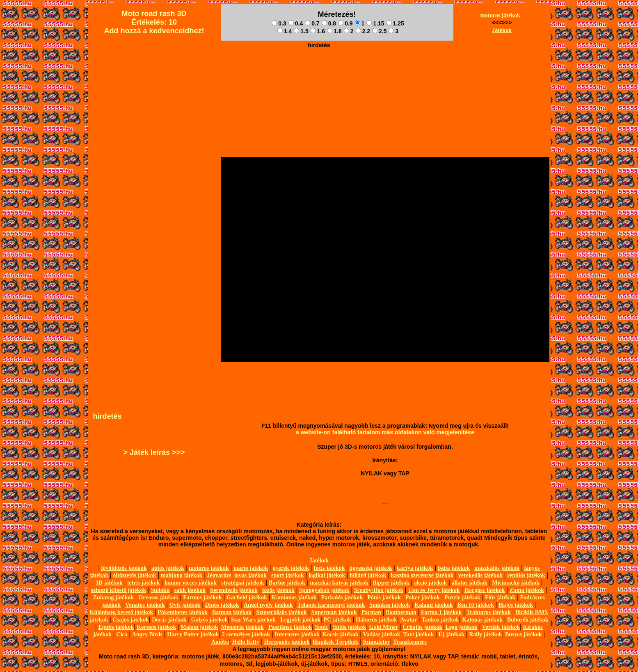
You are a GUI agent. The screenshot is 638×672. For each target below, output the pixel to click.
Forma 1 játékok (441, 612)
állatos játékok (470, 583)
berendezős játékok (234, 590)
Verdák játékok (501, 627)
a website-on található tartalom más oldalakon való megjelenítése (385, 432)
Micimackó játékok (516, 583)
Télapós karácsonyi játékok (331, 605)
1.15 (375, 23)
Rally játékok (486, 634)
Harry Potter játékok (193, 634)
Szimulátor (377, 642)
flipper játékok (391, 583)
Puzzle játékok (462, 597)
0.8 (329, 23)
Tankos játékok (440, 620)
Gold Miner (384, 627)
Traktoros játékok (489, 612)
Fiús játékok (500, 597)
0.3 (279, 23)
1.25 (395, 23)
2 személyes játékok (246, 634)
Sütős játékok (349, 627)
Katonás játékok (482, 620)
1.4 (285, 31)
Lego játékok (461, 627)
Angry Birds (147, 634)
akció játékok (431, 583)
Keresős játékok (156, 627)
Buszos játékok (524, 634)
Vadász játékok (382, 634)
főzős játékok (278, 590)
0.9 (345, 23)
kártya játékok (415, 568)
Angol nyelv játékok (268, 605)
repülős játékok (526, 575)
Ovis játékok (185, 605)
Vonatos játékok (145, 605)
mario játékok (251, 568)
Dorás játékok (169, 620)
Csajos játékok (131, 620)
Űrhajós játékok (422, 627)
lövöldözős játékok (124, 568)
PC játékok (337, 620)
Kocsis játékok (341, 634)
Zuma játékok (527, 590)
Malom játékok (199, 627)
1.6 (318, 31)
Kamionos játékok (294, 597)
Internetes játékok (297, 634)
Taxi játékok (419, 634)
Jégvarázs (219, 575)
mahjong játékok (182, 575)
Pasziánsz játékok (290, 627)
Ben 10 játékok (476, 605)
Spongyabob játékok (324, 590)
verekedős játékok (480, 575)
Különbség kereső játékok (122, 612)
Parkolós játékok (342, 597)
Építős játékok (116, 627)
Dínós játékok (222, 605)
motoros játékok (500, 15)
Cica (122, 634)
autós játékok (168, 568)
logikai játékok (327, 575)
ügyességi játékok (371, 568)
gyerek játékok (291, 568)
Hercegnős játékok (287, 642)
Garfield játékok (247, 597)
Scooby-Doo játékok (379, 590)
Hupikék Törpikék (335, 642)
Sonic (321, 627)
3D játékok (109, 583)
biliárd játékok (368, 575)
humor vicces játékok (191, 583)
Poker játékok (423, 597)
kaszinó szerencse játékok (422, 575)
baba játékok (454, 568)
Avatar (408, 620)
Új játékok (452, 634)
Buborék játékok (528, 620)
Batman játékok (232, 612)
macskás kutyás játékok (339, 583)
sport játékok (288, 575)
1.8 (334, 31)
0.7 (312, 23)
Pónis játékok (384, 597)
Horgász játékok (485, 590)
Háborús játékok (376, 620)
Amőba (220, 642)
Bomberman (401, 612)
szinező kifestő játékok (119, 590)
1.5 (301, 31)
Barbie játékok (287, 583)
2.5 (379, 31)
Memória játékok (242, 627)
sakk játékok (190, 590)
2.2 (363, 31)
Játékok (502, 30)
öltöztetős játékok (134, 575)
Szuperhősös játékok (281, 612)
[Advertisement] (319, 70)
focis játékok (329, 568)
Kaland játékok (434, 605)
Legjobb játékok (300, 620)
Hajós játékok (516, 605)
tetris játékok (144, 583)
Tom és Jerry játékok (434, 590)
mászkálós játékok (497, 568)
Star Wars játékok (253, 620)
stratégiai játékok (243, 583)
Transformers (410, 642)
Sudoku (160, 590)
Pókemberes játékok (182, 612)
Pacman (371, 612)
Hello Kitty (246, 642)
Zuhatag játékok (113, 597)
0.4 (296, 23)
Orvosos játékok (158, 597)
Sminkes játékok (390, 605)
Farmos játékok (202, 597)
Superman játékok (334, 612)
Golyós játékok (210, 620)
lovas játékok (250, 575)
